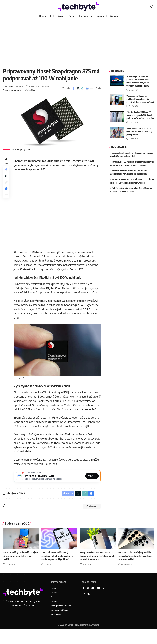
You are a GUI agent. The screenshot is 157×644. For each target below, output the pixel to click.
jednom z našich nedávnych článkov (36, 430)
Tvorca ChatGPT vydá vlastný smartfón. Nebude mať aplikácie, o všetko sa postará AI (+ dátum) (58, 570)
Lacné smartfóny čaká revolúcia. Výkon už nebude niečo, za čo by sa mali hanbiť (20, 570)
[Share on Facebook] (73, 88)
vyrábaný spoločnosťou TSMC (54, 261)
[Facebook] (83, 602)
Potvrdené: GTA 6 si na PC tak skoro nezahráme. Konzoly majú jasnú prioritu (140, 129)
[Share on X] (78, 88)
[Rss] (89, 608)
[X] (88, 602)
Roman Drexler (9, 86)
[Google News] (98, 602)
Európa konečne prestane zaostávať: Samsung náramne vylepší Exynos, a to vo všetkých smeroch (97, 570)
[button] (152, 7)
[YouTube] (93, 602)
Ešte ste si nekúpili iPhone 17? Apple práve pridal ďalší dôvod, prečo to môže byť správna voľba (140, 113)
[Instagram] (103, 602)
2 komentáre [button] (89, 521)
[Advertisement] (78, 41)
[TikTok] (84, 608)
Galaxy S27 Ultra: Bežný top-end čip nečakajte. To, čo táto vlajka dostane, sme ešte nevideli (136, 570)
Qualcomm (35, 161)
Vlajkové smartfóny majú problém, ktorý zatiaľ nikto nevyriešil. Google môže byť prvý (140, 97)
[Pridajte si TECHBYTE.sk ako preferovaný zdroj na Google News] (58, 489)
